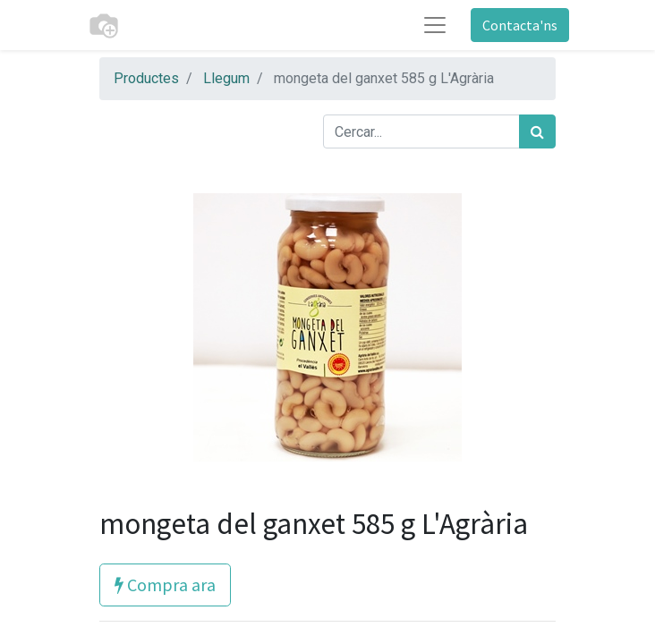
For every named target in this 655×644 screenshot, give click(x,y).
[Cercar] (537, 131)
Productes (146, 78)
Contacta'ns (520, 25)
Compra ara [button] (165, 585)
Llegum (226, 78)
